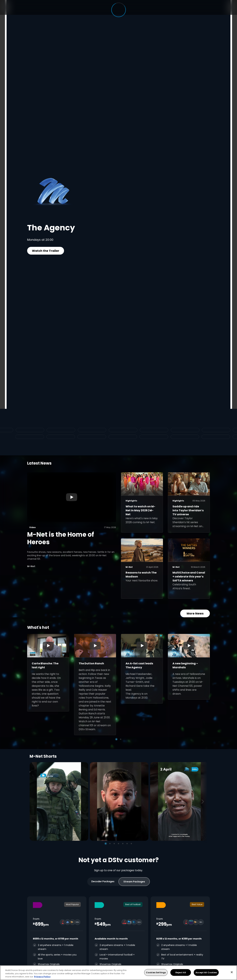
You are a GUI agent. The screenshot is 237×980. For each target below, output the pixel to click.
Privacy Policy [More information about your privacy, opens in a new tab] (42, 977)
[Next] (204, 801)
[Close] (232, 972)
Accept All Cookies (206, 972)
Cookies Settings (156, 972)
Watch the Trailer (46, 251)
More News (195, 613)
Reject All (181, 972)
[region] (118, 973)
